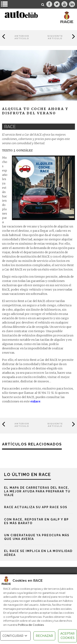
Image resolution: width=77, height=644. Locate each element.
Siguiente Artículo (55, 37)
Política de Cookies (31, 625)
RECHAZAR (44, 636)
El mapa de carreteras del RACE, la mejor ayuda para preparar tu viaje (37, 491)
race (10, 127)
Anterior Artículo (22, 37)
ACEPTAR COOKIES (67, 636)
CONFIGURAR (15, 636)
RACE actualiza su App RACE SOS (36, 507)
